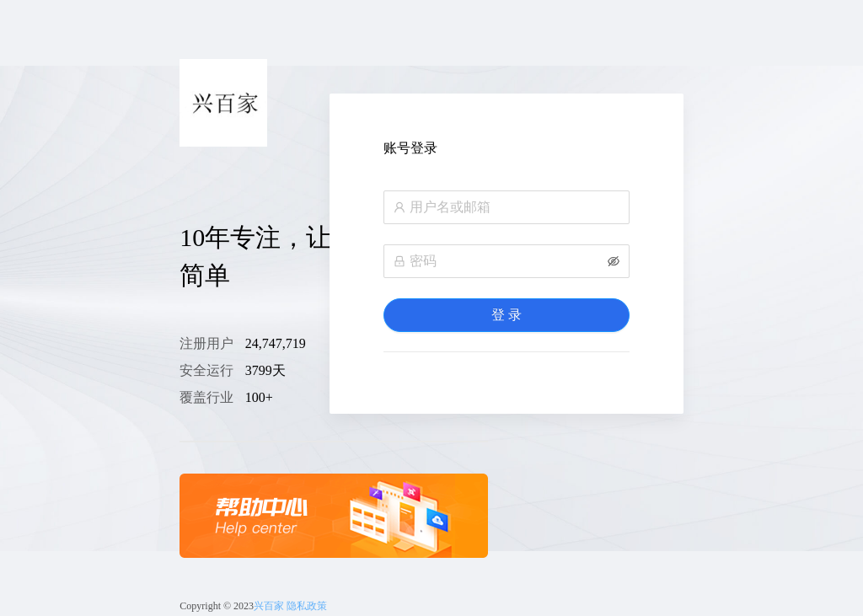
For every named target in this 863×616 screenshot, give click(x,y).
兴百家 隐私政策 (290, 606)
